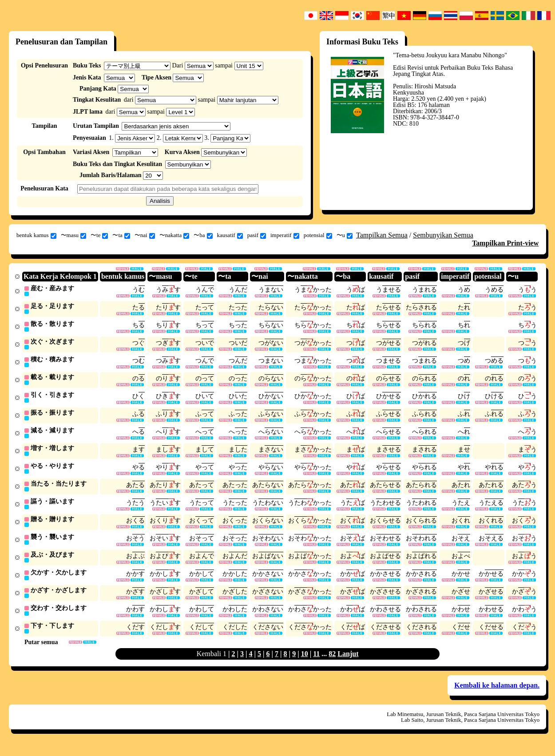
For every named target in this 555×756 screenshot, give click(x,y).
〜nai (145, 235)
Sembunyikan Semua (443, 235)
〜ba (203, 235)
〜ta (121, 235)
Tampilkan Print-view (505, 243)
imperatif (285, 235)
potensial (318, 235)
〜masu (73, 235)
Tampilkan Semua (382, 235)
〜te (99, 235)
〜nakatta (174, 235)
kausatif (230, 235)
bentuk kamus (36, 235)
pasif (257, 235)
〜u (345, 235)
